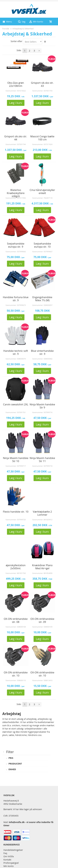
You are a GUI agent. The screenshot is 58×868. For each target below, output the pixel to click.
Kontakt (7, 860)
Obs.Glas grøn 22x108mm (16, 84)
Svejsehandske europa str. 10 (42, 245)
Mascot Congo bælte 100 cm (42, 138)
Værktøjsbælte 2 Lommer (42, 513)
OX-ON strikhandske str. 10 (16, 674)
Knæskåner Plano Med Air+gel (42, 567)
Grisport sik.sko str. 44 (16, 138)
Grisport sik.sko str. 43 (42, 84)
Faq (5, 853)
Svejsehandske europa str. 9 (16, 245)
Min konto (9, 866)
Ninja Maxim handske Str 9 (42, 406)
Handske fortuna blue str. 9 (16, 299)
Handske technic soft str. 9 (16, 352)
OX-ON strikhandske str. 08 (16, 620)
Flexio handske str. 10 (16, 512)
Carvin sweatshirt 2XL (16, 404)
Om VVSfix (9, 856)
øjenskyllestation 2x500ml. (16, 567)
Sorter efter (16, 41)
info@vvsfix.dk (17, 822)
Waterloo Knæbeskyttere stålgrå (16, 193)
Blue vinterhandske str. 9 (42, 352)
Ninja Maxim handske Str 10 (16, 460)
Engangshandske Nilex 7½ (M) (42, 299)
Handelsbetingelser (13, 850)
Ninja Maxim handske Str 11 (42, 460)
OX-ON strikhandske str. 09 (42, 620)
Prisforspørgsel (11, 863)
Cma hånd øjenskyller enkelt (42, 192)
